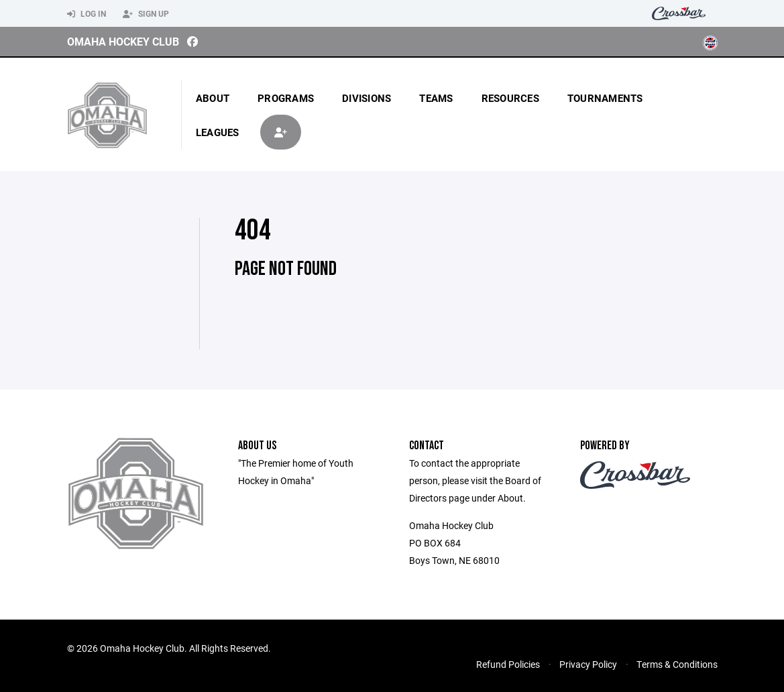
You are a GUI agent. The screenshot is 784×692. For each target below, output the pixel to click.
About (213, 98)
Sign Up (146, 14)
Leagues (218, 132)
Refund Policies (508, 664)
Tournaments (605, 98)
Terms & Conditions (677, 664)
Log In (87, 14)
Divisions (367, 98)
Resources (510, 98)
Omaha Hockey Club (123, 41)
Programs (286, 98)
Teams (436, 98)
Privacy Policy (588, 664)
